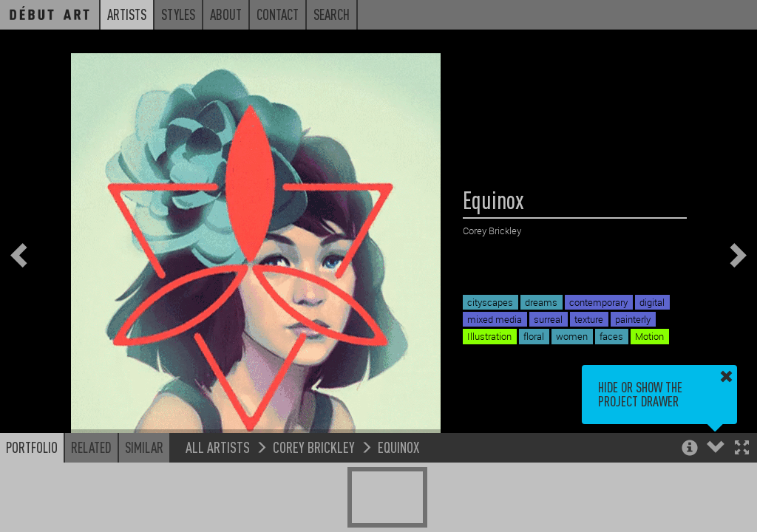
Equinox (398, 447)
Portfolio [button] (32, 447)
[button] (742, 449)
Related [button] (91, 447)
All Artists (218, 447)
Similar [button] (144, 447)
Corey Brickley (314, 447)
